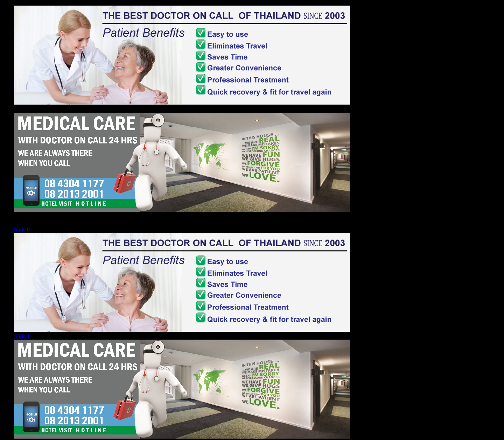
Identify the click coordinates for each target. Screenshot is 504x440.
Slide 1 (22, 336)
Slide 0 (22, 230)
